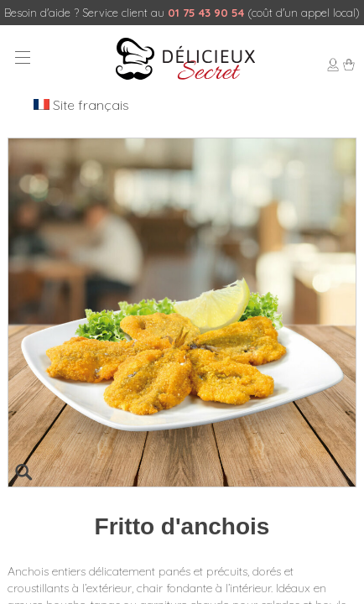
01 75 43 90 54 (206, 13)
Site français (81, 105)
